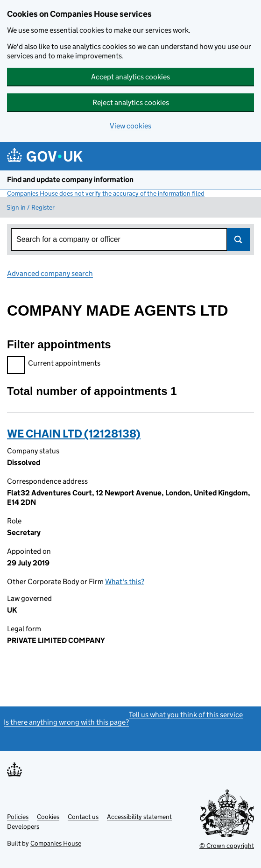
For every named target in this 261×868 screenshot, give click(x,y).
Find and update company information (70, 180)
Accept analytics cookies (130, 77)
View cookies (130, 126)
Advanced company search (50, 273)
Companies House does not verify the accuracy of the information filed (106, 193)
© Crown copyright (227, 846)
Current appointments (54, 364)
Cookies (48, 817)
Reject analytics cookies (131, 102)
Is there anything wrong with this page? (66, 722)
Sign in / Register (31, 207)
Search (239, 240)
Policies (18, 817)
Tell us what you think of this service (186, 715)
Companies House (56, 843)
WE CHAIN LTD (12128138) (74, 434)
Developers (23, 826)
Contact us (83, 817)
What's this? (125, 582)
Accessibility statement (139, 817)
